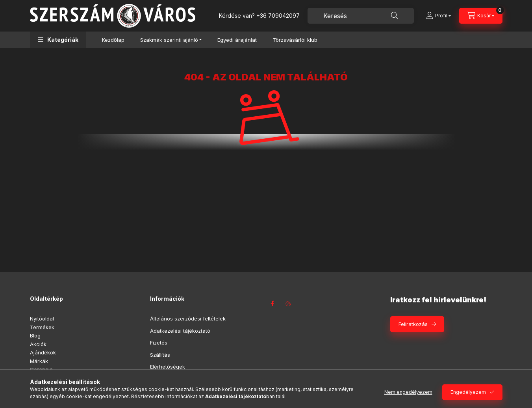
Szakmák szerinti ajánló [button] (169, 40)
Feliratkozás (413, 324)
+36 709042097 (278, 16)
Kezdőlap (113, 40)
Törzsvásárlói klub (295, 40)
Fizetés (159, 343)
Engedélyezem (468, 392)
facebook (272, 304)
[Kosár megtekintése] (481, 16)
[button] (58, 40)
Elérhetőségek (168, 367)
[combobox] (361, 16)
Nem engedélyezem (408, 392)
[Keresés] (395, 16)
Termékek (42, 327)
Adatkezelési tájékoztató (180, 331)
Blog (35, 335)
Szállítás (160, 355)
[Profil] (438, 16)
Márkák (39, 361)
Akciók (38, 344)
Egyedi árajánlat (237, 40)
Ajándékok (43, 352)
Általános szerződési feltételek (188, 319)
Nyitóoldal (42, 319)
